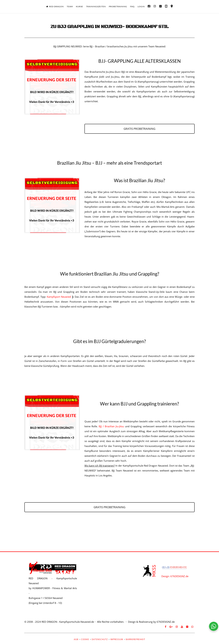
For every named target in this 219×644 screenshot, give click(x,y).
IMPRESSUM (117, 639)
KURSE (79, 6)
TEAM (70, 6)
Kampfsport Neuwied (59, 297)
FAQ (132, 6)
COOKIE (85, 639)
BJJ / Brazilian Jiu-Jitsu (112, 426)
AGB (76, 639)
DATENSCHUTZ (100, 639)
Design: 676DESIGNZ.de (175, 576)
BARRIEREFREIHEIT (135, 639)
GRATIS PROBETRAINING (139, 129)
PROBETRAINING (118, 6)
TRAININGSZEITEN (96, 6)
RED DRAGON (55, 6)
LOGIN (141, 6)
